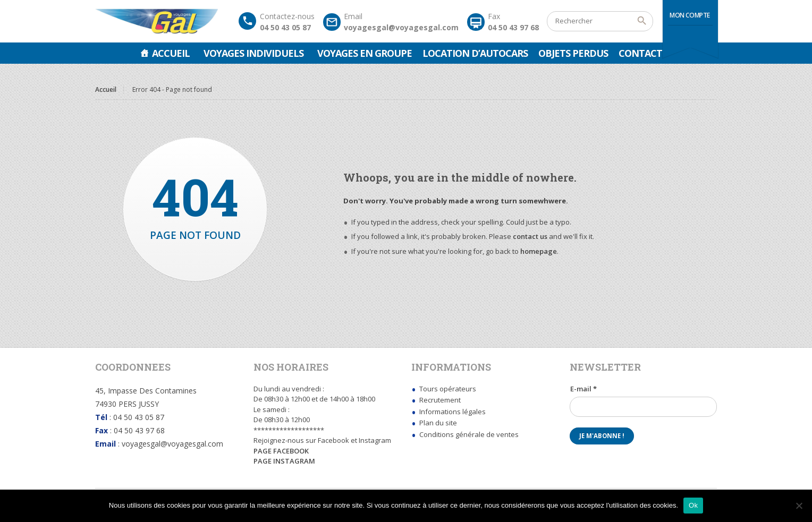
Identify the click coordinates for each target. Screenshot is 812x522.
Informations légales (452, 412)
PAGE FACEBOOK (281, 451)
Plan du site (438, 423)
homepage (539, 251)
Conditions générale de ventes (469, 434)
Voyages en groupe (365, 53)
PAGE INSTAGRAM (284, 461)
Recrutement (440, 400)
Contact (640, 53)
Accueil (171, 53)
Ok (693, 505)
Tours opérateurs (448, 389)
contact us (530, 236)
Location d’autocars (475, 53)
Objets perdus (573, 53)
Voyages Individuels (253, 53)
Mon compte (690, 15)
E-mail (583, 389)
